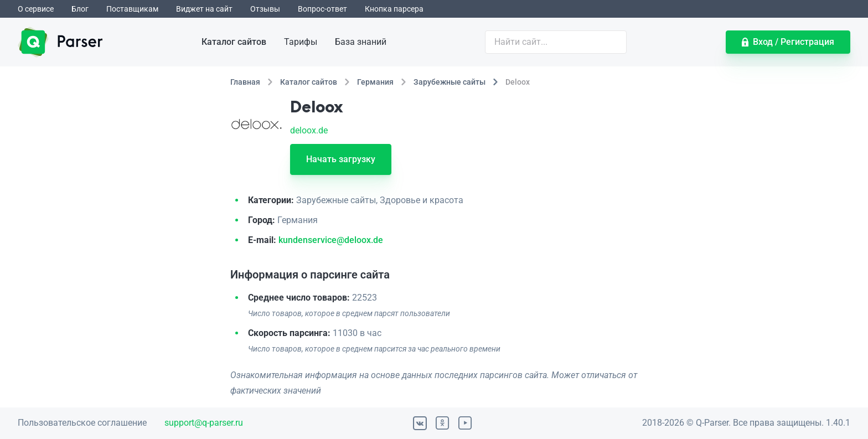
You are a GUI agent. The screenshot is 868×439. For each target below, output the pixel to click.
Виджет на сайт (204, 9)
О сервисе (36, 9)
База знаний (361, 42)
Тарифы (301, 42)
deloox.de (309, 130)
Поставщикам (132, 9)
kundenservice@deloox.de (331, 240)
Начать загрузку (341, 159)
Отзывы (265, 9)
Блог (80, 9)
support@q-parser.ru (204, 423)
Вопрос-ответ (322, 9)
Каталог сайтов (234, 42)
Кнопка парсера (394, 9)
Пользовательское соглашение (82, 423)
